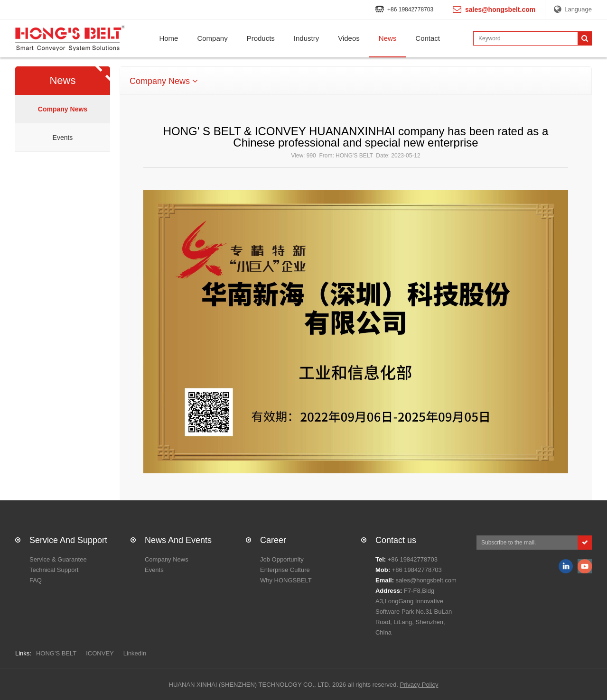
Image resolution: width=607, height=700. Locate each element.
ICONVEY (100, 653)
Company (212, 38)
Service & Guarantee (58, 559)
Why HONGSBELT (286, 580)
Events (63, 138)
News (388, 38)
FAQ (36, 580)
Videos (349, 38)
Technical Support (54, 570)
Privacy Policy (419, 685)
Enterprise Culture (285, 570)
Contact (428, 38)
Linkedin (135, 653)
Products (261, 38)
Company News (63, 109)
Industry (306, 38)
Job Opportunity (282, 559)
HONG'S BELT (56, 653)
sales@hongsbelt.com (426, 580)
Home (168, 38)
